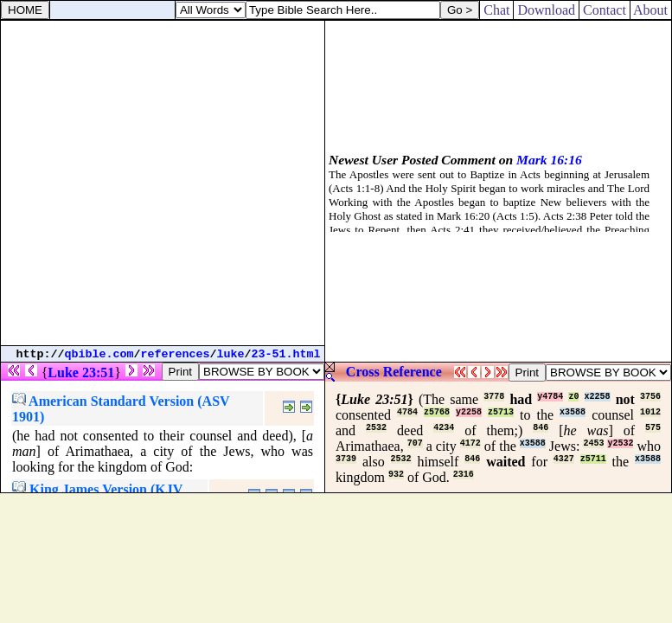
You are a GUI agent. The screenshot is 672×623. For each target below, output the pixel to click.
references (176, 354)
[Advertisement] (162, 183)
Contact (605, 10)
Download (546, 10)
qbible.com (99, 354)
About (651, 10)
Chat (496, 10)
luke (231, 354)
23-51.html (286, 354)
